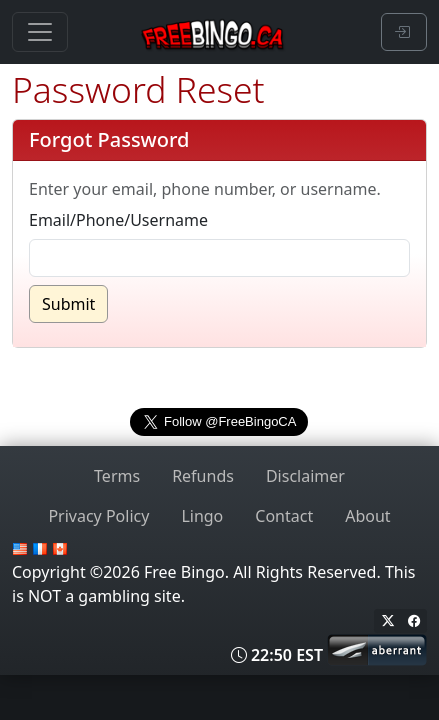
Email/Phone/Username (118, 220)
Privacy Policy (98, 516)
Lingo (202, 516)
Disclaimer (305, 476)
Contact (284, 516)
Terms (117, 476)
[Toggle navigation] (40, 32)
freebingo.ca (219, 376)
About (367, 516)
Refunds (203, 476)
